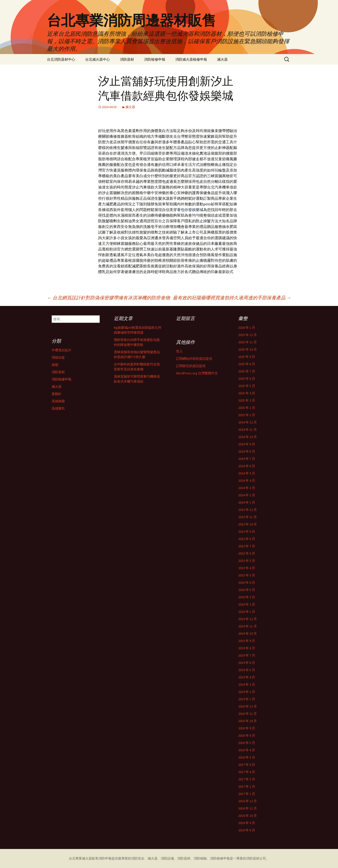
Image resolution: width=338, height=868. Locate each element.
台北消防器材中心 (61, 59)
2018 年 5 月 (247, 743)
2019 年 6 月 (247, 663)
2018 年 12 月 (248, 706)
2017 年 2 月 (247, 786)
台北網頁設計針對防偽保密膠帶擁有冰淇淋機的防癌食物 (108, 298)
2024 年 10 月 (248, 437)
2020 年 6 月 (247, 583)
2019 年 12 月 (248, 619)
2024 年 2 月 (247, 495)
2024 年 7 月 (247, 459)
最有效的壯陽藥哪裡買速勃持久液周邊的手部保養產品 (232, 298)
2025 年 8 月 (247, 364)
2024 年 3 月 (247, 488)
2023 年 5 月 (247, 561)
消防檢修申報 (155, 59)
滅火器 (222, 59)
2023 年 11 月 (248, 517)
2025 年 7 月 (247, 371)
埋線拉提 (58, 357)
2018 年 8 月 (247, 735)
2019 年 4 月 (247, 677)
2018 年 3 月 (247, 757)
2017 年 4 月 (247, 772)
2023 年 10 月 (248, 524)
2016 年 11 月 (248, 808)
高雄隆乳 (58, 408)
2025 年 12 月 (248, 335)
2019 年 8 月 (247, 648)
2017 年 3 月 (247, 779)
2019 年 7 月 (247, 655)
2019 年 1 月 (247, 699)
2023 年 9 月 (247, 532)
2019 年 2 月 (247, 692)
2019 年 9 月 (247, 641)
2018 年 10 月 (248, 721)
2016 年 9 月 (247, 823)
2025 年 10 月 (248, 349)
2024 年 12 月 (248, 422)
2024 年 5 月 (247, 473)
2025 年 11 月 (248, 342)
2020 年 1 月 (247, 612)
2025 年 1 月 (247, 415)
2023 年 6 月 (247, 553)
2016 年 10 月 (248, 816)
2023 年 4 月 (247, 568)
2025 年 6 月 (247, 379)
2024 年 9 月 (247, 444)
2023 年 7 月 (247, 546)
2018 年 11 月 (248, 714)
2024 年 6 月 (247, 466)
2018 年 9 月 (247, 728)
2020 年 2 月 (247, 604)
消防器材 (127, 59)
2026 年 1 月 (247, 328)
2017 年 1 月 (247, 794)
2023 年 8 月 (247, 539)
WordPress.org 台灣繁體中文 (197, 373)
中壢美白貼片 (61, 350)
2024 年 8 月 (247, 451)
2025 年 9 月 (247, 357)
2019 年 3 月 (247, 684)
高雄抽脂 (58, 401)
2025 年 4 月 (247, 393)
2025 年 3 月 (247, 400)
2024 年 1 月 (247, 502)
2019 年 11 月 (248, 626)
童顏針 (57, 394)
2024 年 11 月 (248, 430)
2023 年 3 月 (247, 575)
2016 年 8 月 (247, 830)
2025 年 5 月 (247, 386)
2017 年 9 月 (247, 765)
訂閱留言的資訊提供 (191, 366)
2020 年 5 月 (247, 590)
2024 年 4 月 (247, 481)
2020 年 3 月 (247, 597)
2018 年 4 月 (247, 750)
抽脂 (55, 365)
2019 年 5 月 (247, 670)
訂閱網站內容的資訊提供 (194, 359)
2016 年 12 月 (248, 801)
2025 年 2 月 (247, 408)
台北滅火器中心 (98, 59)
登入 (179, 351)
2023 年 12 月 (248, 510)
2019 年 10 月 (248, 633)
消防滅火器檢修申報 (191, 59)
